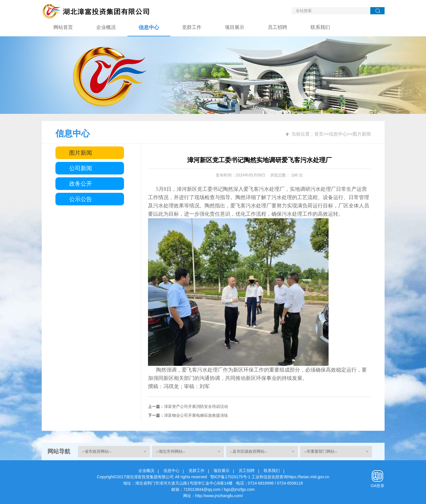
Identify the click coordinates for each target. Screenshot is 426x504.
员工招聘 (277, 27)
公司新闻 (81, 168)
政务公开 (81, 184)
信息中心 (149, 27)
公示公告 (81, 199)
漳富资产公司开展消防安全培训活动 (196, 406)
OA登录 (377, 486)
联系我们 (320, 27)
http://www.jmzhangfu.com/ (219, 496)
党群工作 (192, 27)
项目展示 (235, 27)
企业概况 (106, 27)
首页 (319, 134)
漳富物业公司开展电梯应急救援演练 (196, 415)
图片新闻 (81, 153)
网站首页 (63, 27)
